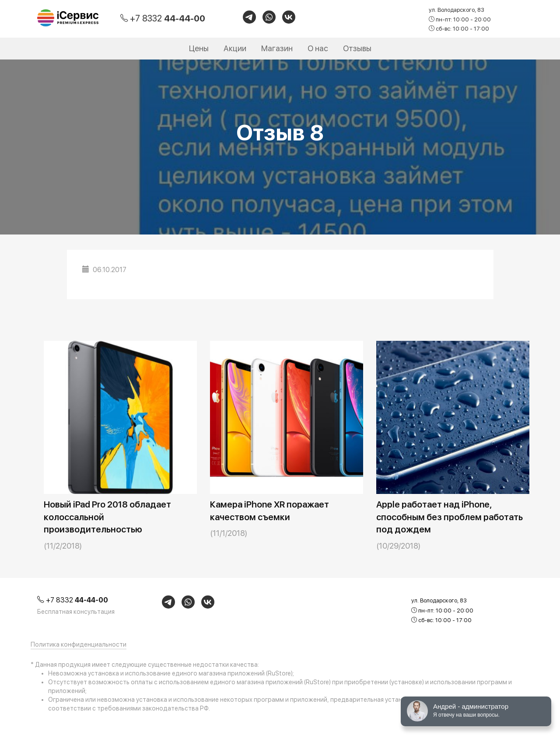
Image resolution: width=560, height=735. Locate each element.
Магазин (277, 48)
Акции (235, 48)
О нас (318, 48)
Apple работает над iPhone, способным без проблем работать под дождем (450, 517)
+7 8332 (168, 18)
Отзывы (357, 48)
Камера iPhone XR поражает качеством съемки (269, 511)
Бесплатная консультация (76, 612)
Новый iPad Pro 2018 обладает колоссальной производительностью (107, 517)
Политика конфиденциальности (79, 644)
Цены (199, 48)
